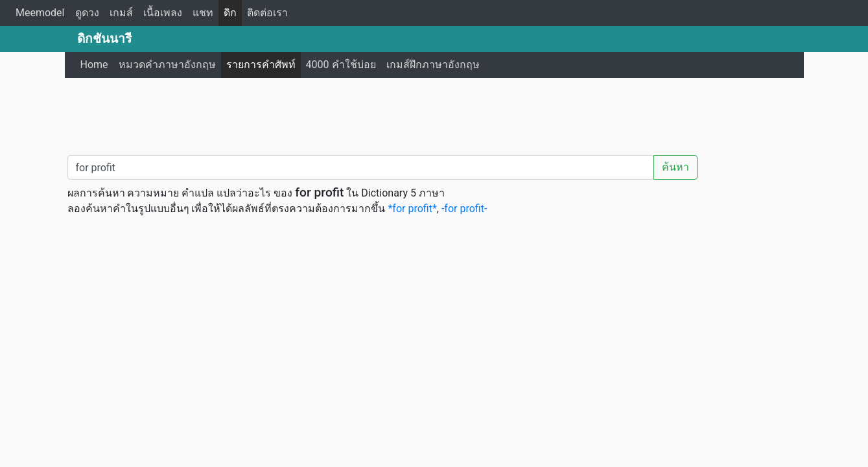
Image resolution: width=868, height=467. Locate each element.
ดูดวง (87, 13)
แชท (203, 13)
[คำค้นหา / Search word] (361, 167)
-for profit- (464, 209)
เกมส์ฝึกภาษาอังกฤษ (433, 65)
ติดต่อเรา (267, 13)
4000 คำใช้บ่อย (341, 65)
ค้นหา (675, 167)
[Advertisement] (434, 114)
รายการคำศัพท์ (261, 65)
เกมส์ (121, 13)
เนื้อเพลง (163, 13)
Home (94, 65)
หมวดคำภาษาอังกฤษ (167, 65)
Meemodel (40, 13)
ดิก (230, 13)
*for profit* (412, 209)
